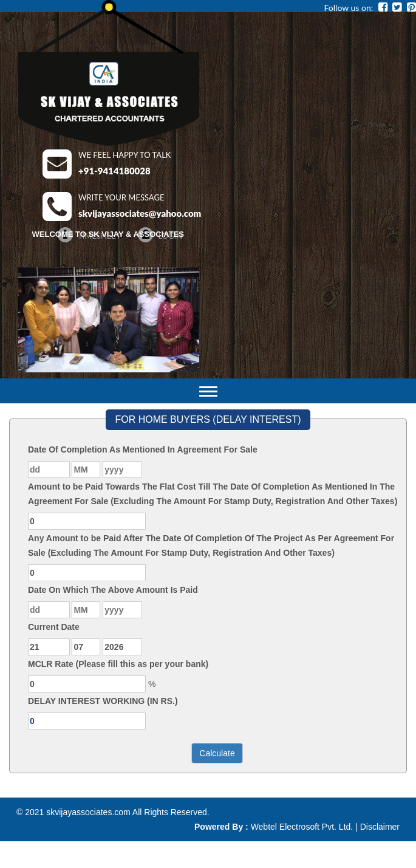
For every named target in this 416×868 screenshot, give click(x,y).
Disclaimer (380, 827)
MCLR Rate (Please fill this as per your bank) (118, 664)
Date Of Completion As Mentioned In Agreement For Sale (143, 449)
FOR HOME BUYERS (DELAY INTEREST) (208, 419)
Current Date (54, 627)
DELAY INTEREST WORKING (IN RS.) (103, 701)
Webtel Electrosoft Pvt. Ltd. (302, 827)
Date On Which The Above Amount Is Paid (113, 590)
